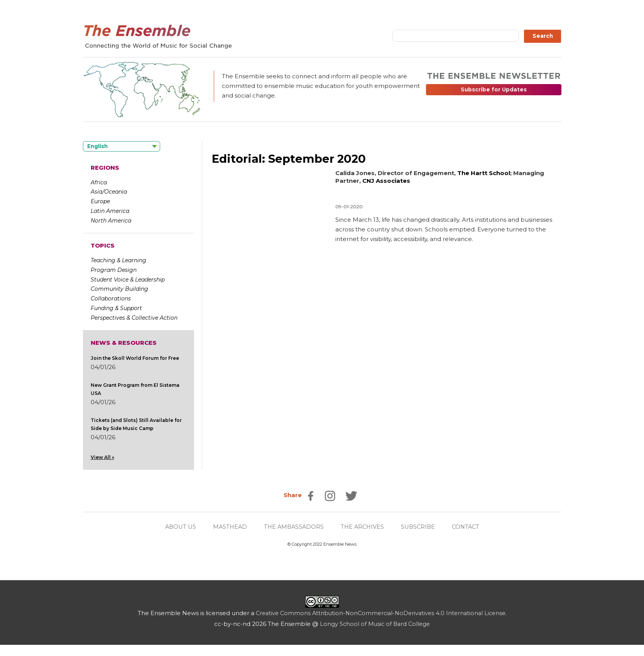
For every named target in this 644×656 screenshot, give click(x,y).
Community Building (119, 289)
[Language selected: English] (122, 146)
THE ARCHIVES (363, 527)
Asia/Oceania (109, 192)
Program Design (114, 270)
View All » (102, 457)
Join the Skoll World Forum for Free (135, 358)
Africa (99, 182)
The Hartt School (484, 173)
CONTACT (469, 527)
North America (111, 221)
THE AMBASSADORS (293, 527)
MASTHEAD (227, 527)
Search (543, 36)
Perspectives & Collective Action (134, 318)
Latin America (110, 211)
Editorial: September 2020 (290, 159)
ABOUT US (177, 527)
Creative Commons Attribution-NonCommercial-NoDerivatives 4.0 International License (381, 613)
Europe (100, 201)
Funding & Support (116, 308)
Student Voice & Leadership (128, 280)
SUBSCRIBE (420, 527)
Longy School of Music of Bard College (375, 624)
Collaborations (111, 298)
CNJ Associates (386, 181)
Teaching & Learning (118, 260)
